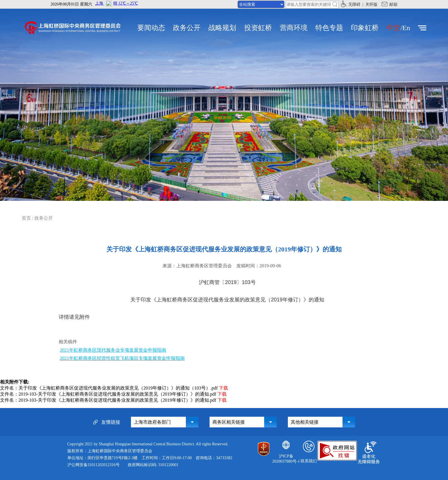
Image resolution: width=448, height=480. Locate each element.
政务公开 (187, 28)
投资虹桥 (258, 28)
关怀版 (371, 4)
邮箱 (389, 4)
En (406, 28)
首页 (26, 218)
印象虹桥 (365, 28)
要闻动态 (151, 28)
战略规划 (222, 28)
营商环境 (294, 28)
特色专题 (329, 28)
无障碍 (351, 4)
